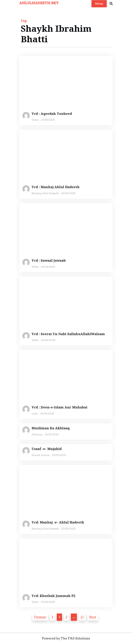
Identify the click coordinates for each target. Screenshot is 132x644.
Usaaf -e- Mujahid (47, 449)
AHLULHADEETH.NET (39, 3)
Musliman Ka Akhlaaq (51, 428)
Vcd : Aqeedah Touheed (52, 114)
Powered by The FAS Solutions (66, 638)
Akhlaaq (37, 435)
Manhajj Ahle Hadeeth (45, 193)
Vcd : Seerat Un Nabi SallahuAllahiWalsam (68, 334)
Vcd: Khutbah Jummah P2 (53, 596)
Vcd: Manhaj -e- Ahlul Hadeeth (58, 522)
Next (93, 617)
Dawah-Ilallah (41, 455)
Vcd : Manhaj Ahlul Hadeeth (56, 187)
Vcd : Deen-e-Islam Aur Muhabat (60, 407)
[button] (111, 4)
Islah (35, 414)
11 (82, 617)
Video (35, 120)
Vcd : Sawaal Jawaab (49, 261)
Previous (40, 617)
